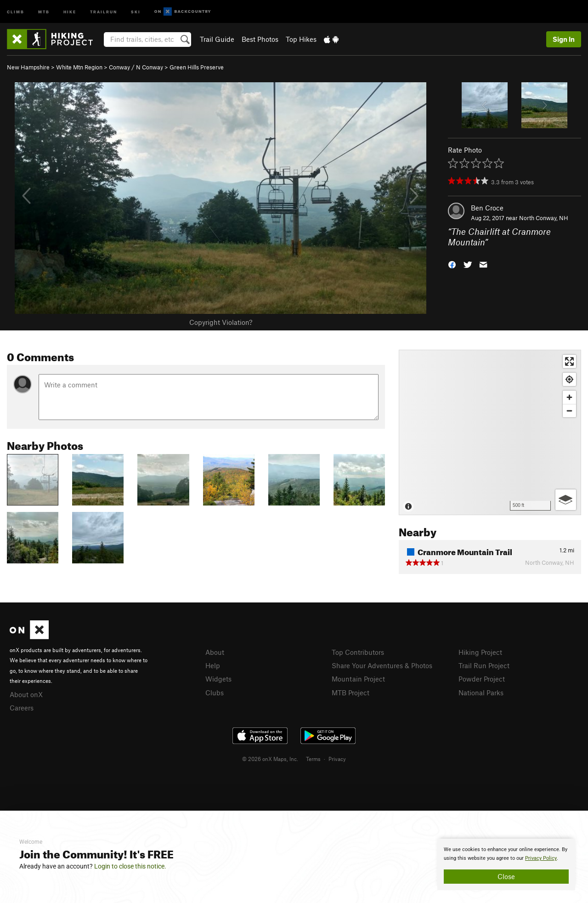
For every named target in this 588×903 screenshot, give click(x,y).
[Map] (490, 432)
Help (213, 665)
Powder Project (482, 679)
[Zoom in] (569, 397)
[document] (506, 864)
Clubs (215, 693)
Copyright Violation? (221, 322)
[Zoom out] (569, 411)
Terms (313, 759)
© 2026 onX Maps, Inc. (270, 759)
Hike (70, 11)
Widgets (218, 679)
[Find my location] (569, 379)
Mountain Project (358, 679)
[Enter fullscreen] (569, 361)
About (215, 652)
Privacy (337, 759)
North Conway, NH (544, 218)
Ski (136, 11)
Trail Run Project (484, 665)
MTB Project (351, 693)
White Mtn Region (79, 67)
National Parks (481, 693)
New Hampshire (28, 67)
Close (506, 876)
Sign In (564, 39)
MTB (44, 11)
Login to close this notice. (130, 866)
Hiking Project (480, 652)
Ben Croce (487, 208)
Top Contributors (358, 652)
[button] (452, 264)
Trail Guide (217, 39)
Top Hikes (301, 39)
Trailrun (104, 11)
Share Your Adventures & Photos (382, 665)
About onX (26, 694)
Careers (22, 708)
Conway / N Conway (136, 67)
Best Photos (260, 39)
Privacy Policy (541, 858)
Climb (16, 11)
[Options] (566, 500)
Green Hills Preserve (197, 67)
